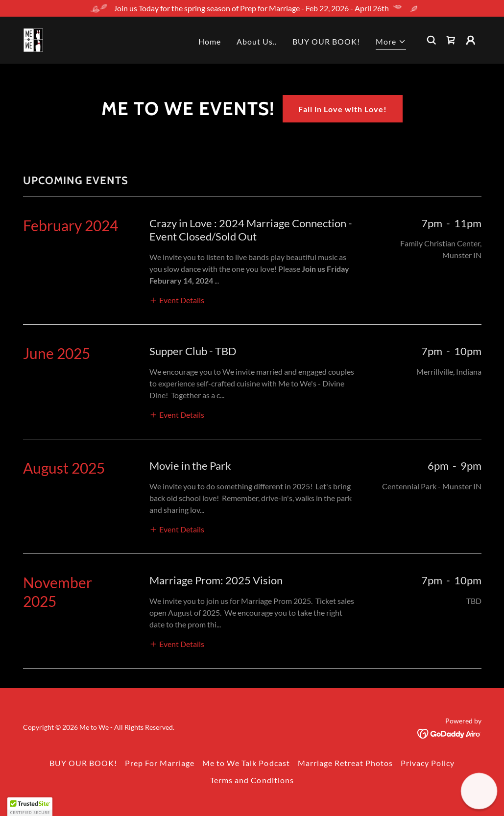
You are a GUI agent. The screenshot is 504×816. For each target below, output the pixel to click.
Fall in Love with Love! (343, 109)
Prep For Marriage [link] (160, 763)
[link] (33, 39)
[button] (391, 43)
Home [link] (210, 41)
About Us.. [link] (257, 41)
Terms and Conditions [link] (252, 780)
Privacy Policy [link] (428, 763)
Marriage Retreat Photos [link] (345, 763)
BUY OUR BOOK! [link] (326, 41)
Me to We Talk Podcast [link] (246, 763)
